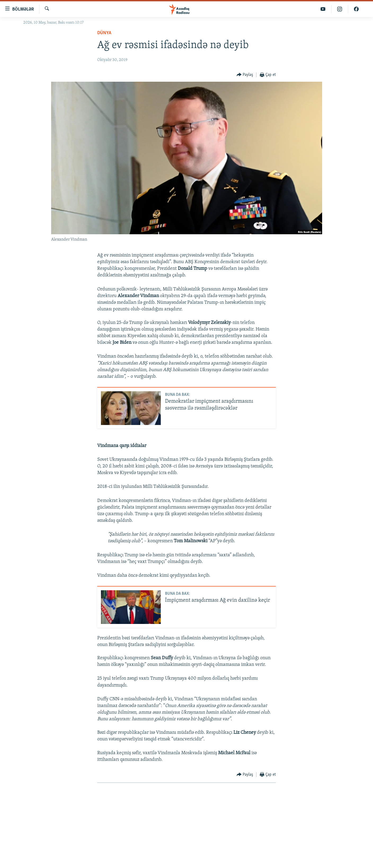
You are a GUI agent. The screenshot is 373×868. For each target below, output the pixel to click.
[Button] (245, 75)
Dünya (104, 33)
